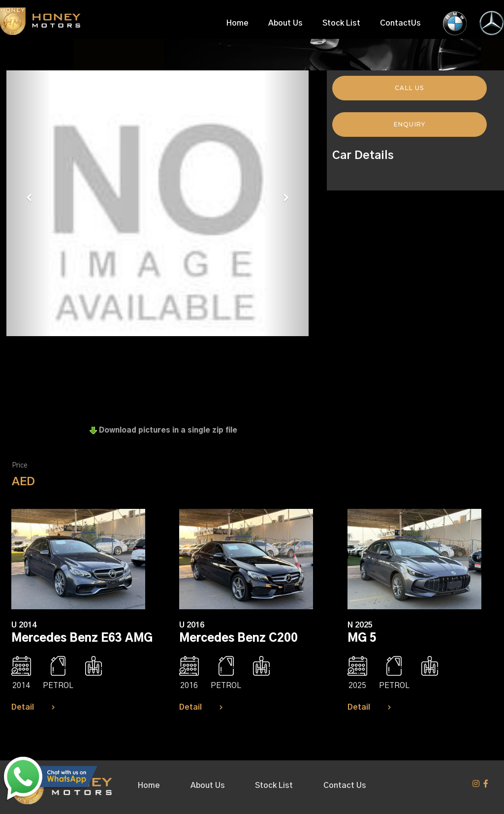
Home (237, 23)
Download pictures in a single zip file (163, 430)
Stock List (341, 23)
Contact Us (345, 785)
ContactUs (400, 23)
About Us (285, 23)
